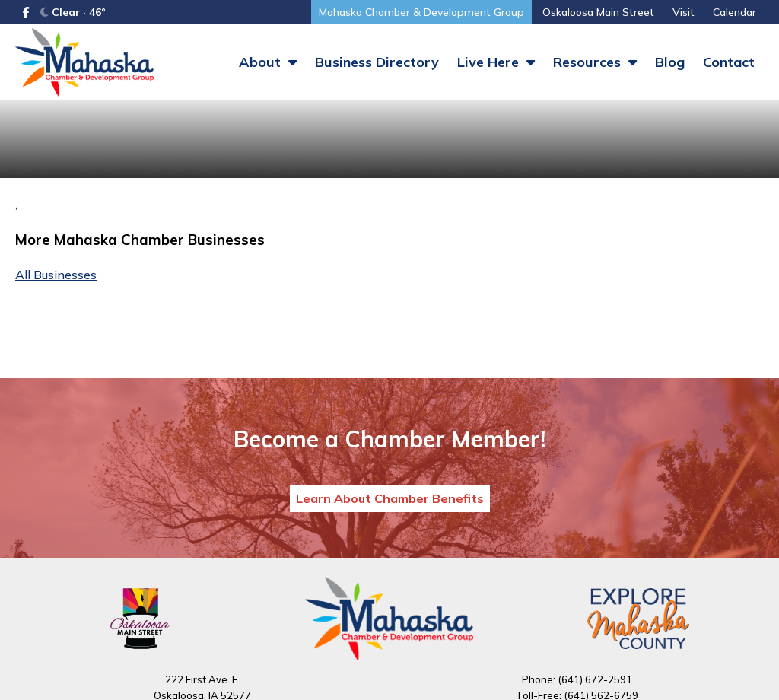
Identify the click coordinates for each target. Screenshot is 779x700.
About (268, 62)
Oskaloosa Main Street (598, 12)
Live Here (496, 62)
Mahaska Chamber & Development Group (421, 12)
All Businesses (56, 275)
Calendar (734, 12)
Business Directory (377, 62)
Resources (595, 62)
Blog (670, 62)
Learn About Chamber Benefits (390, 498)
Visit (684, 12)
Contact (729, 62)
